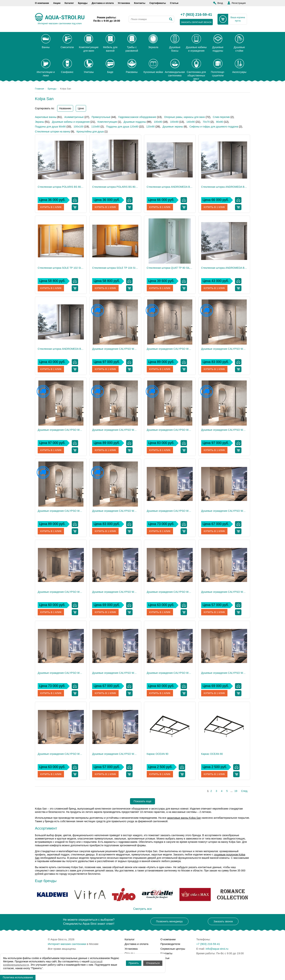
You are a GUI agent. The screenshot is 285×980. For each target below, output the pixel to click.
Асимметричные (74, 117)
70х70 (206, 122)
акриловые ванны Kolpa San (184, 818)
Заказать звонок (223, 921)
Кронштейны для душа (90, 132)
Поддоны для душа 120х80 (122, 127)
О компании (42, 3)
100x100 (79, 127)
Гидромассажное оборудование (137, 117)
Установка (124, 3)
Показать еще (143, 801)
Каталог (69, 3)
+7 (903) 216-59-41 (196, 15)
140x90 (191, 122)
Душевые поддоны (135, 122)
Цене (81, 108)
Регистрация (239, 3)
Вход (220, 3)
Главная (39, 89)
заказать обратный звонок (196, 22)
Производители (170, 944)
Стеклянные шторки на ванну (52, 132)
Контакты (140, 3)
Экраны (40, 122)
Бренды (83, 3)
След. (245, 791)
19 (236, 791)
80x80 (220, 122)
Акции (57, 3)
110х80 (95, 127)
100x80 (158, 122)
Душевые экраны (173, 127)
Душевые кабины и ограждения (71, 122)
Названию (65, 108)
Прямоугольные (101, 117)
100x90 (174, 122)
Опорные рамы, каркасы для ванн (184, 117)
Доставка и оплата (103, 3)
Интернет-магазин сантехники (67, 944)
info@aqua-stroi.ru (217, 949)
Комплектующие (107, 122)
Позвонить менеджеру (169, 921)
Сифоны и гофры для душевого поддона (214, 127)
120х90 (150, 127)
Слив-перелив (221, 117)
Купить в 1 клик (51, 207)
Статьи (174, 3)
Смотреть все (142, 909)
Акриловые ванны (46, 117)
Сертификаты (158, 3)
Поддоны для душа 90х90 (50, 127)
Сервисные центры (173, 949)
